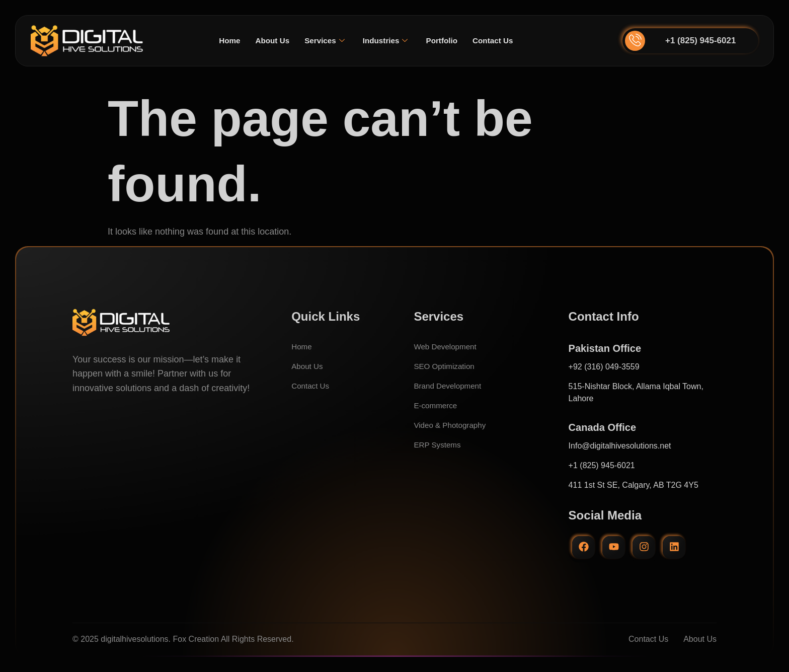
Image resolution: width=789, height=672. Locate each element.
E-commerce (437, 405)
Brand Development (449, 386)
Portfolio (444, 41)
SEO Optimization (446, 366)
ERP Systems (438, 445)
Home (225, 41)
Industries (386, 41)
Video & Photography (452, 425)
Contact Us (497, 41)
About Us (269, 41)
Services (323, 41)
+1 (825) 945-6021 (700, 41)
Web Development (447, 347)
